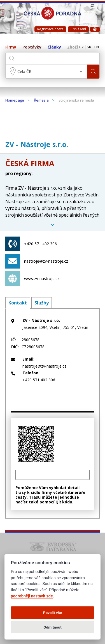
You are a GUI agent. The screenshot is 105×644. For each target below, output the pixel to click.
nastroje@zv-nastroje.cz (37, 261)
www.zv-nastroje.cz (32, 279)
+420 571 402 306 (31, 244)
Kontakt (18, 303)
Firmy (11, 47)
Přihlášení (78, 29)
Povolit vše (53, 613)
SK (89, 47)
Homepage (15, 100)
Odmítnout (52, 627)
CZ (81, 47)
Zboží (73, 47)
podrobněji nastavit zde (32, 596)
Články (54, 47)
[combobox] (46, 72)
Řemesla (41, 100)
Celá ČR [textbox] (24, 71)
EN (97, 47)
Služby (42, 303)
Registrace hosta (50, 29)
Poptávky (32, 47)
